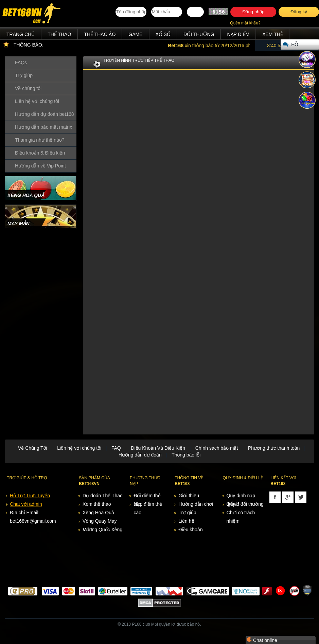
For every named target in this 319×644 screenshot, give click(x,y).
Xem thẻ (273, 34)
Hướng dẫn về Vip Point (40, 166)
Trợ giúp (24, 75)
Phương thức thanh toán (274, 448)
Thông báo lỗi (186, 455)
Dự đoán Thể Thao (103, 496)
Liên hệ (186, 521)
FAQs (21, 62)
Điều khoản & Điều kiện (40, 153)
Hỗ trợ (296, 46)
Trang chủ (21, 34)
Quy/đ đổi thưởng (245, 504)
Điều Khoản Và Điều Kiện (158, 448)
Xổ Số (163, 34)
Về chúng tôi (28, 88)
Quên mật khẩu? (245, 23)
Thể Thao (59, 34)
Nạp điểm (238, 34)
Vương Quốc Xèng (102, 530)
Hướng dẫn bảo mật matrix (43, 127)
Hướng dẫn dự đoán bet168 (45, 114)
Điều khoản (190, 530)
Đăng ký (299, 12)
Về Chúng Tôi (33, 448)
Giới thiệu (189, 496)
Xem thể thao (97, 504)
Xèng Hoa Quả (98, 513)
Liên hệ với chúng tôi (37, 101)
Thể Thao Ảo (100, 34)
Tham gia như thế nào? (40, 140)
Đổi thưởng (199, 34)
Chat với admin (26, 504)
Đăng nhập (253, 12)
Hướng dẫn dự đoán (140, 455)
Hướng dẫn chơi (196, 504)
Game (135, 34)
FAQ (116, 448)
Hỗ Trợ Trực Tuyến (30, 496)
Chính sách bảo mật (217, 448)
